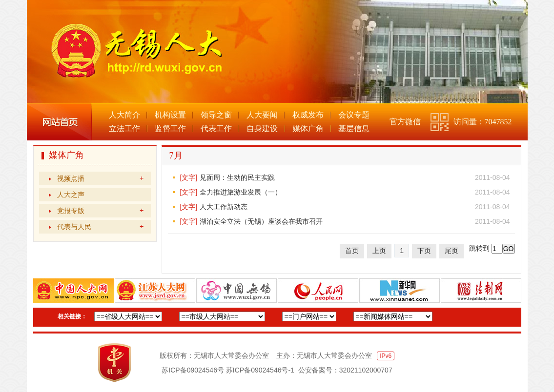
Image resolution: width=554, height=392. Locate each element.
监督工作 (170, 128)
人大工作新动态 (224, 207)
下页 (424, 251)
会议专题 (354, 115)
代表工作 (216, 128)
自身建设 (262, 128)
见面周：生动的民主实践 (237, 177)
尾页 (451, 251)
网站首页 (59, 122)
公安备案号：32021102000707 (345, 370)
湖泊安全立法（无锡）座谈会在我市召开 (261, 221)
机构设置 (170, 115)
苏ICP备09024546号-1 (260, 370)
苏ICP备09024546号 (193, 370)
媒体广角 (308, 128)
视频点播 (100, 178)
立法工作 (124, 128)
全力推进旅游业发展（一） (241, 192)
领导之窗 (216, 115)
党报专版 (100, 211)
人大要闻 (262, 115)
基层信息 (354, 128)
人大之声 (71, 195)
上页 (379, 251)
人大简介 (124, 115)
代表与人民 (100, 227)
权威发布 (308, 115)
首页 (352, 251)
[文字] (189, 177)
